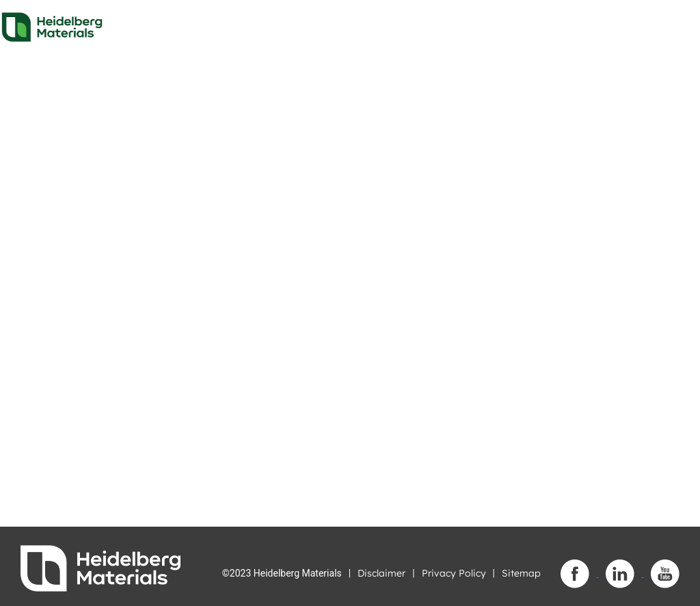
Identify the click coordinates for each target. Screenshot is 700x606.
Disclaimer (381, 573)
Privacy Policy (454, 573)
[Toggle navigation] (677, 23)
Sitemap (521, 573)
